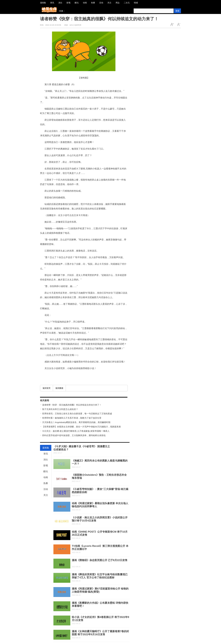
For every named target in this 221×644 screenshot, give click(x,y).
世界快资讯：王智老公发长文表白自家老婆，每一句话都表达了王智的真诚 (77, 414)
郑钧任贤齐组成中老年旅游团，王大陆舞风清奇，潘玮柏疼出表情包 (74, 435)
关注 (46, 495)
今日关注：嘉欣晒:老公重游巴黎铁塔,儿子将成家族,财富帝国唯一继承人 (76, 431)
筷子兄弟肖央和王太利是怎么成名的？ (60, 409)
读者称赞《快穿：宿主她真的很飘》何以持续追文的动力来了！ (72, 405)
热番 (46, 483)
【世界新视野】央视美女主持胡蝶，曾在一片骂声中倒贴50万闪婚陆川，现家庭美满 (81, 427)
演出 (46, 460)
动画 (46, 477)
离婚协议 (51, 375)
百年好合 (58, 375)
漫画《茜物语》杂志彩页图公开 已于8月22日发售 (100, 560)
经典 (61, 11)
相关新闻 (45, 400)
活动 (46, 489)
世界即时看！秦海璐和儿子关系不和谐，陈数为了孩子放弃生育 (72, 418)
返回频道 (59, 388)
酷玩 (46, 471)
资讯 (46, 454)
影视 (46, 466)
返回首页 (47, 388)
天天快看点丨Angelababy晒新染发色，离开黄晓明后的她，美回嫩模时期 (76, 422)
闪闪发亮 (65, 375)
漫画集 (46, 448)
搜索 (177, 11)
